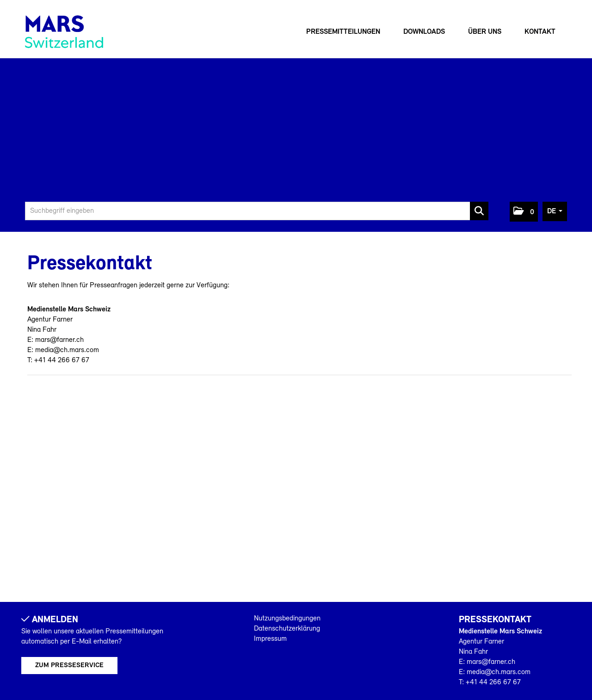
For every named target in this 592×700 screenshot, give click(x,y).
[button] (524, 212)
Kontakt (540, 32)
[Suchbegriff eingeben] (257, 211)
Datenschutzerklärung (287, 629)
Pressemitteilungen (343, 32)
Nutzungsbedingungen (287, 619)
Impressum (270, 639)
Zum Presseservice (69, 666)
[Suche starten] (479, 211)
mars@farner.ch (59, 340)
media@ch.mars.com (67, 350)
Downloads (424, 32)
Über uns (485, 32)
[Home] (64, 32)
